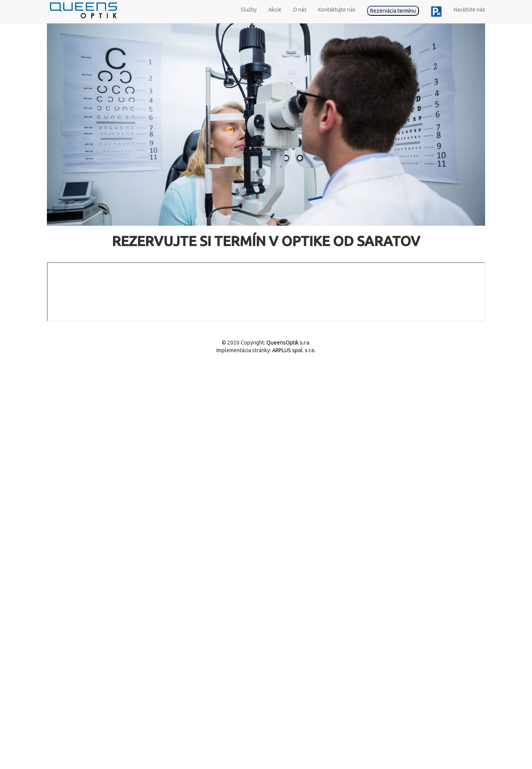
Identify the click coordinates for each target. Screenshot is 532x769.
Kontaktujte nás (337, 10)
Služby (249, 10)
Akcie (275, 10)
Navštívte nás (469, 10)
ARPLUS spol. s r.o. (293, 350)
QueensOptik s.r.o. (288, 343)
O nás (300, 10)
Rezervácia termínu (393, 11)
